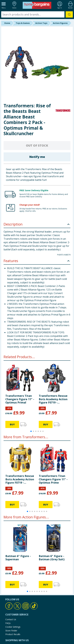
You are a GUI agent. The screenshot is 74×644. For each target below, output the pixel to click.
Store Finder (11, 631)
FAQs (8, 623)
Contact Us (11, 619)
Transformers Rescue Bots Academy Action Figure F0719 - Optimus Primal (53, 399)
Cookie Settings (13, 627)
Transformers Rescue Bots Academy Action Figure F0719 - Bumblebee (20, 479)
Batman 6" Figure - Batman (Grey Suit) (52, 558)
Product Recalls (13, 634)
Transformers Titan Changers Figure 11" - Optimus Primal (20, 399)
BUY (12, 424)
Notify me (37, 157)
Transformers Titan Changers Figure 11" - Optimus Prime (53, 479)
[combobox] (37, 14)
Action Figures (60, 23)
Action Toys (41, 23)
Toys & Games (23, 23)
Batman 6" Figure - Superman (18, 558)
